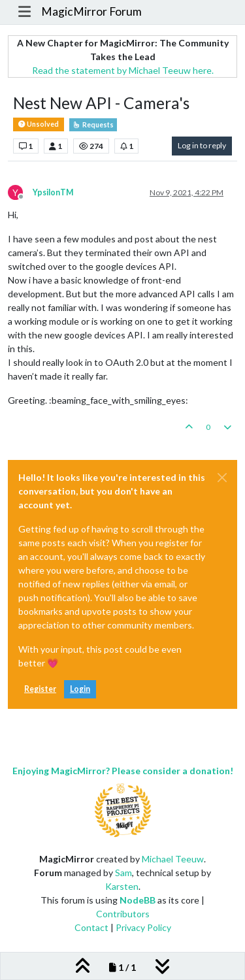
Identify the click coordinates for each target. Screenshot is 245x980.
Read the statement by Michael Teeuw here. (123, 70)
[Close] (222, 478)
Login (80, 689)
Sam (123, 873)
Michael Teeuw (173, 859)
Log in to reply (202, 145)
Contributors (123, 914)
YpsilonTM (53, 192)
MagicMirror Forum (91, 11)
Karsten (122, 886)
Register (40, 689)
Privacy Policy (143, 927)
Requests (93, 125)
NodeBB (138, 900)
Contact (91, 927)
